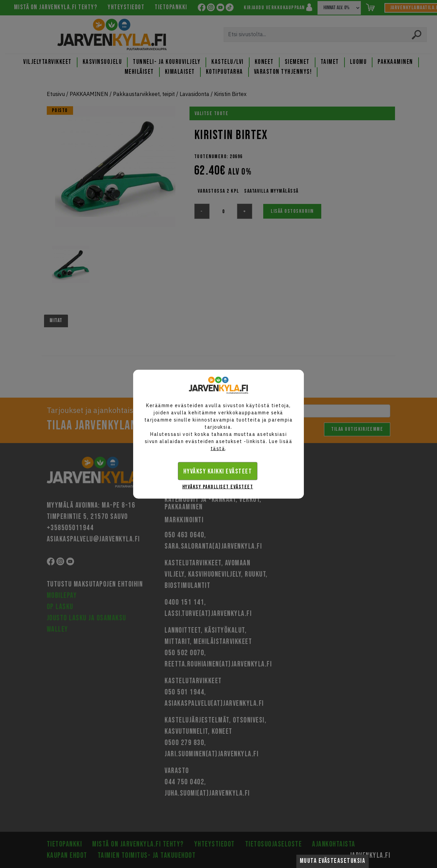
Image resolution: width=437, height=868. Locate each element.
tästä (218, 448)
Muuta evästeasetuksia (333, 861)
